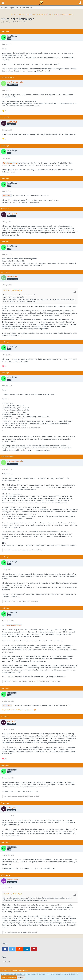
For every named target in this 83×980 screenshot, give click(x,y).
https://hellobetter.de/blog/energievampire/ (18, 710)
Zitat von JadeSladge (12, 290)
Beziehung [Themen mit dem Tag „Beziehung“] (7, 962)
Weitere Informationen (9, 977)
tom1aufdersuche (11, 163)
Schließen (21, 977)
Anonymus (8, 196)
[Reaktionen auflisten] (5, 111)
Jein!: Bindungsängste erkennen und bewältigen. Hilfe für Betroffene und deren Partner (42, 14)
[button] (3, 3)
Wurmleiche (24, 932)
